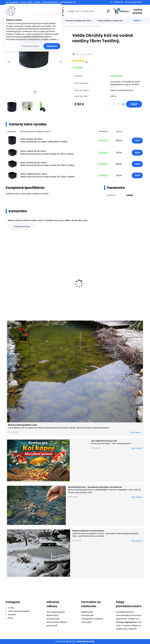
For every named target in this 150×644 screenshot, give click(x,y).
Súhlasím (52, 46)
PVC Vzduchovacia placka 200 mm (72, 287)
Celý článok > (136, 432)
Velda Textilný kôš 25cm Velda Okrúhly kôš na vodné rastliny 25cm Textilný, (44, 140)
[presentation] (9, 62)
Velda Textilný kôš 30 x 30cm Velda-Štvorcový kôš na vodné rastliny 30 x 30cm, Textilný (47, 175)
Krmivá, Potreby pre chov (78, 21)
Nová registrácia (135, 2)
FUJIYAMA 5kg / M (16, 287)
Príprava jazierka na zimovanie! (88, 531)
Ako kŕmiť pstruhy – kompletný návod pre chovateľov (95, 487)
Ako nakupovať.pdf (56, 612)
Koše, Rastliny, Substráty (110, 21)
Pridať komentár (22, 227)
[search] (91, 12)
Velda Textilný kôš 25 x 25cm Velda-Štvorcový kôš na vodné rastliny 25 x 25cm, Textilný (47, 164)
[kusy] (113, 104)
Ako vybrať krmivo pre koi (104, 441)
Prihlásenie (118, 2)
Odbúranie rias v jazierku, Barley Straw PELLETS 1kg (121, 282)
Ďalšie (137, 21)
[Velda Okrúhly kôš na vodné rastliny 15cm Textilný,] (35, 52)
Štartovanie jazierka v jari (23, 425)
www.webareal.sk (86, 641)
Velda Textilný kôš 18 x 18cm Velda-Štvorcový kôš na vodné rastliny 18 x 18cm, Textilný (47, 153)
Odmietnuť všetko (30, 46)
